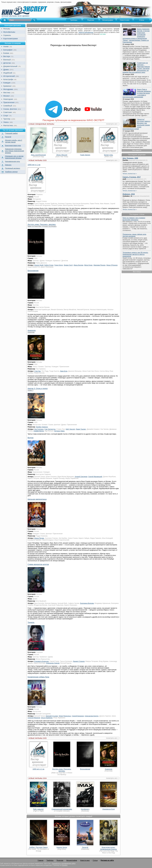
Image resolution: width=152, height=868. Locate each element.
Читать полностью (129, 174)
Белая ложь (108, 155)
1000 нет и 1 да (34, 165)
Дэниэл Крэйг (39, 265)
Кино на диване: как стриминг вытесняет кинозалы (134, 219)
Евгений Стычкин (52, 716)
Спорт (6, 116)
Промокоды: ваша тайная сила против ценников (134, 235)
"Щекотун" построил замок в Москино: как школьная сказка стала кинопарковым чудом (136, 124)
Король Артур (62, 847)
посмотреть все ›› (112, 124)
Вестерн (7, 56)
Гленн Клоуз (59, 265)
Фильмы (7, 29)
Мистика (7, 93)
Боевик (6, 53)
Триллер (7, 119)
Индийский (8, 73)
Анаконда (109, 769)
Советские (8, 112)
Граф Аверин (85, 155)
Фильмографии (72, 860)
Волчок (31, 438)
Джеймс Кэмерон (42, 427)
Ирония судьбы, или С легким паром (14, 141)
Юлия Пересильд (65, 716)
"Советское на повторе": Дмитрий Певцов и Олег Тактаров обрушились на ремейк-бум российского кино (136, 68)
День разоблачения (38, 155)
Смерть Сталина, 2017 (132, 177)
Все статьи (137, 272)
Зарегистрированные (86, 32)
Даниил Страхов (79, 661)
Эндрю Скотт (68, 265)
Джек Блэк (64, 371)
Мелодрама (8, 89)
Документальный (10, 66)
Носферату (85, 809)
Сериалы (7, 35)
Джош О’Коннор (112, 265)
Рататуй (8, 137)
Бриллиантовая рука (13, 145)
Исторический (9, 76)
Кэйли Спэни (49, 265)
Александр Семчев (53, 663)
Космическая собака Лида (38, 677)
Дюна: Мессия (62, 155)
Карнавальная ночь (13, 161)
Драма (6, 70)
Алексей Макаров (34, 718)
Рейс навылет (38, 809)
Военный (7, 60)
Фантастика (8, 125)
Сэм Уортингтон (50, 429)
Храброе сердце (11, 172)
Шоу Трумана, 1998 (130, 158)
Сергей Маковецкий (95, 477)
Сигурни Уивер (59, 431)
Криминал (7, 86)
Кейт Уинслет (70, 429)
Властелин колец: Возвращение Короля (109, 848)
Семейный (8, 106)
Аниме (6, 47)
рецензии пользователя (137, 160)
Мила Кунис (88, 265)
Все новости (137, 150)
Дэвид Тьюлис (81, 429)
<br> (73, 74)
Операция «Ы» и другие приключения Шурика (14, 157)
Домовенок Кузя (108, 809)
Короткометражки (11, 39)
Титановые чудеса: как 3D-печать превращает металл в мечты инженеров (135, 254)
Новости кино (85, 860)
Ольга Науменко (47, 718)
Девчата (8, 165)
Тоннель (31, 622)
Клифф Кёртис (39, 431)
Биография (8, 50)
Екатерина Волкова (87, 603)
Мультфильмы (9, 32)
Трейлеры (50, 860)
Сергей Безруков (78, 716)
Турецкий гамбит (11, 133)
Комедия (7, 83)
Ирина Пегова (39, 538)
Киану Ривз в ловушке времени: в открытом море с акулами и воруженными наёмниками (137, 93)
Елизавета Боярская (41, 661)
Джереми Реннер (99, 265)
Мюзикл (7, 96)
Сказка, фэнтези (10, 109)
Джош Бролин (78, 265)
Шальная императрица (37, 499)
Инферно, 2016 (129, 194)
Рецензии (60, 860)
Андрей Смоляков (81, 477)
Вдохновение (33, 271)
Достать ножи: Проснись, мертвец (62, 770)
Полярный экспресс (13, 168)
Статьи (95, 860)
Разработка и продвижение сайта (64, 863)
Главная (41, 860)
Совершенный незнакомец (62, 809)
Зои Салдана (39, 429)
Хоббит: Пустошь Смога (38, 847)
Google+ (65, 865)
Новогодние (8, 99)
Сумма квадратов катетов (38, 564)
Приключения (9, 102)
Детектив (7, 63)
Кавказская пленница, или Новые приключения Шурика (15, 151)
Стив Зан (37, 371)
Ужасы (6, 122)
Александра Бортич (92, 716)
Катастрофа (8, 79)
